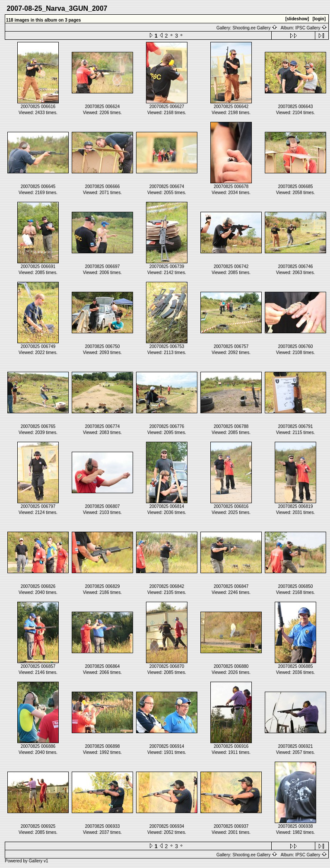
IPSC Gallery (311, 28)
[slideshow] (297, 19)
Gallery (36, 861)
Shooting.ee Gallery (255, 28)
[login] (319, 19)
